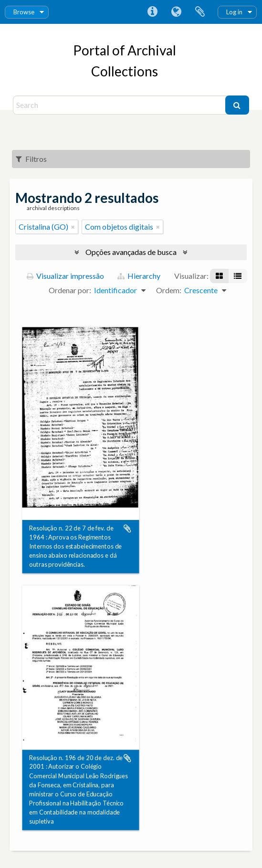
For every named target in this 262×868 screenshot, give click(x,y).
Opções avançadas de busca (131, 252)
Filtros (31, 159)
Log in (234, 12)
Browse (24, 12)
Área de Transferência (200, 12)
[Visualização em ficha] (219, 276)
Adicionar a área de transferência (127, 529)
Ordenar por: (70, 290)
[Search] (120, 105)
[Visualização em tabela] (238, 276)
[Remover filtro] (73, 227)
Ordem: (169, 290)
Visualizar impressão (65, 276)
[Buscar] (237, 105)
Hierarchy (139, 276)
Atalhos (152, 12)
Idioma (176, 12)
